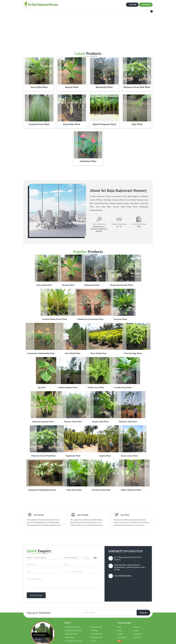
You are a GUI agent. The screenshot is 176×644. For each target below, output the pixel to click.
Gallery (136, 630)
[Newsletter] (115, 613)
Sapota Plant (105, 456)
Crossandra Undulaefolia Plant (41, 353)
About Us (137, 627)
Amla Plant (137, 124)
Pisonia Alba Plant (100, 422)
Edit (95, 558)
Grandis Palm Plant (123, 387)
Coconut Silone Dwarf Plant (55, 319)
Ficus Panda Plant (99, 353)
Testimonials (122, 637)
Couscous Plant (120, 319)
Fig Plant (42, 387)
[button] (123, 576)
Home (119, 627)
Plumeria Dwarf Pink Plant (137, 87)
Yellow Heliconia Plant (131, 490)
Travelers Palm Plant (101, 490)
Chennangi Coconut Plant (121, 285)
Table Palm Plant (74, 490)
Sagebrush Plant (73, 456)
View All (93, 641)
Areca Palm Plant (39, 87)
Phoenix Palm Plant (73, 422)
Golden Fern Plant (96, 387)
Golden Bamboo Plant (68, 387)
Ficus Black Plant (73, 353)
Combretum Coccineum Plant (90, 319)
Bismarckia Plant (104, 87)
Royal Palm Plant (72, 124)
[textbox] (88, 557)
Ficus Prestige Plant (133, 353)
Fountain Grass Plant (39, 124)
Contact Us (138, 634)
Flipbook (120, 634)
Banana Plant (72, 87)
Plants (67, 623)
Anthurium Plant (88, 161)
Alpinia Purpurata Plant (104, 124)
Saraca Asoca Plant (129, 456)
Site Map (137, 637)
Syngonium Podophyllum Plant (42, 490)
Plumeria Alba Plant (128, 422)
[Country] (44, 571)
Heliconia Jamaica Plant (43, 422)
